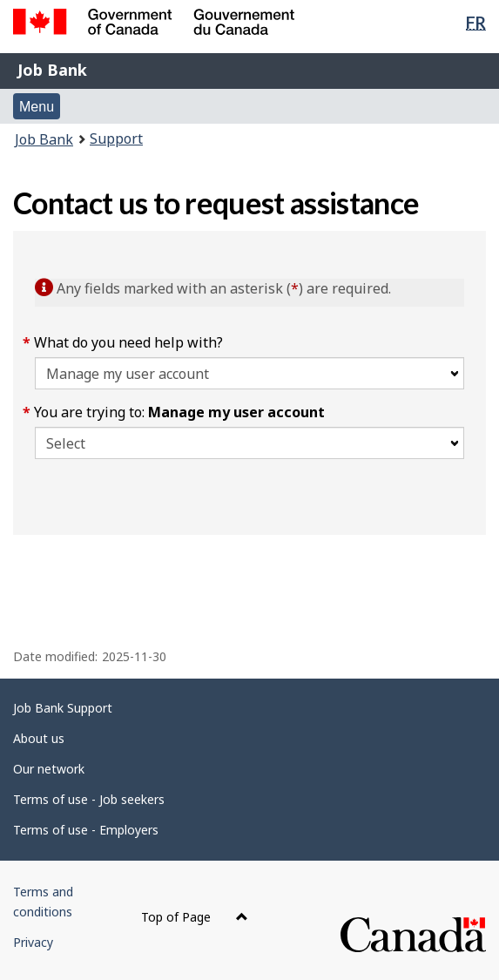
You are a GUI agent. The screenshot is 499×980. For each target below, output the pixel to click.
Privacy (33, 942)
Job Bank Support (63, 708)
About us (39, 738)
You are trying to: (180, 412)
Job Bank (52, 70)
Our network (49, 769)
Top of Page (195, 917)
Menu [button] (37, 107)
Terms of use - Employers (86, 830)
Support (116, 139)
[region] (249, 565)
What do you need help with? (129, 342)
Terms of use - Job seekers (89, 799)
